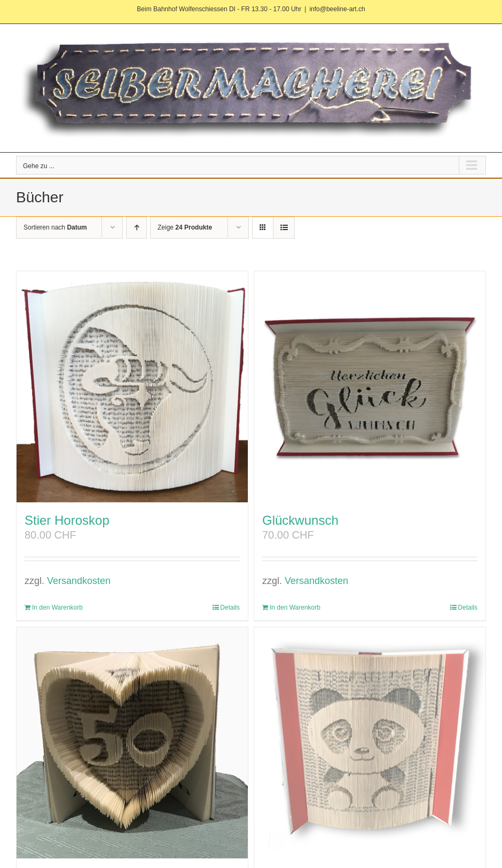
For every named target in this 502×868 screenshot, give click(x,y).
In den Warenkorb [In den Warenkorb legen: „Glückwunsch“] (295, 607)
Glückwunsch (300, 520)
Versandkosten (79, 581)
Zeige (185, 227)
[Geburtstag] (132, 743)
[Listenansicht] (284, 228)
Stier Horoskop (67, 520)
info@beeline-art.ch (337, 9)
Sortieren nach (55, 227)
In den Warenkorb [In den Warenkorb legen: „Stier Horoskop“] (57, 607)
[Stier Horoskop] (132, 387)
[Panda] (370, 743)
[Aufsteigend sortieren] (136, 228)
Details (230, 607)
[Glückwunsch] (370, 387)
